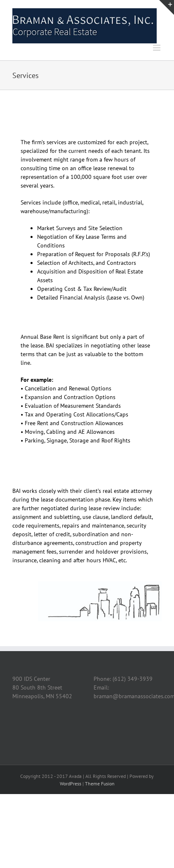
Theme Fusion (100, 784)
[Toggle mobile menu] (157, 48)
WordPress (71, 784)
